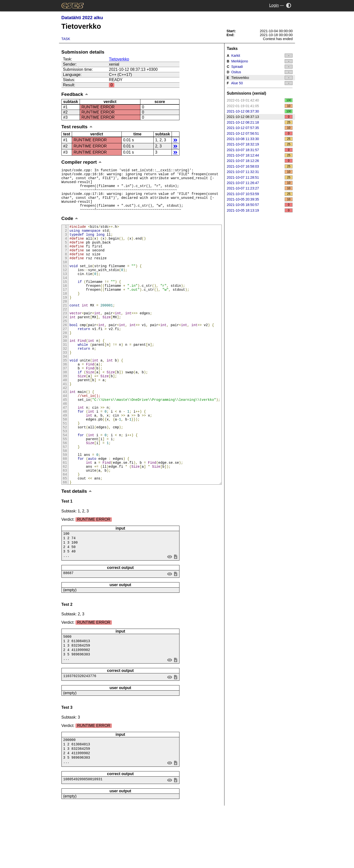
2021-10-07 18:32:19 (260, 144)
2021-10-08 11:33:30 (260, 139)
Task (66, 39)
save (176, 615)
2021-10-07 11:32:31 (260, 172)
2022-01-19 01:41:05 (260, 106)
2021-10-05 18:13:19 (260, 210)
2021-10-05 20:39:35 (260, 199)
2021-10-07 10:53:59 (260, 194)
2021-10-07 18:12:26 (260, 161)
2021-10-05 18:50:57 (260, 205)
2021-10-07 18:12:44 (260, 155)
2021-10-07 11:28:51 (260, 177)
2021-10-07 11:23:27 (260, 188)
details (175, 140)
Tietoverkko (119, 59)
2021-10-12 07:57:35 (260, 128)
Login (274, 5)
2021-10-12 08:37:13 (260, 117)
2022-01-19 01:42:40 (260, 100)
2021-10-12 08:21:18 (260, 122)
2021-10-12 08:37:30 (260, 111)
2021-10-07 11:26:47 (260, 183)
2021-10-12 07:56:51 (260, 133)
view (170, 615)
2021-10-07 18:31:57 (260, 150)
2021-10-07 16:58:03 (260, 166)
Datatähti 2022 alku (82, 18)
